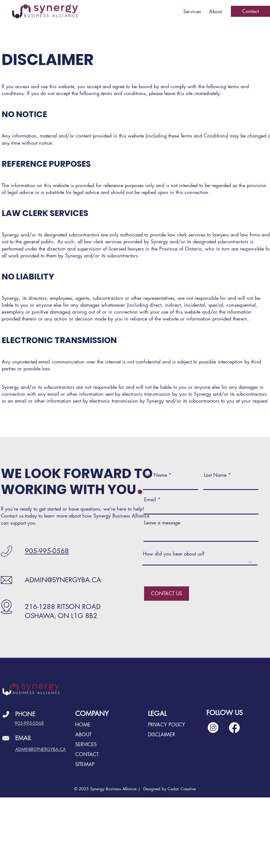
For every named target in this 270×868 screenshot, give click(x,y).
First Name (155, 475)
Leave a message (162, 522)
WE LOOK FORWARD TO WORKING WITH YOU (77, 482)
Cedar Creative (182, 789)
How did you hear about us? (174, 554)
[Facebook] (234, 728)
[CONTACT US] (167, 594)
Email (150, 499)
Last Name (215, 475)
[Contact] (250, 11)
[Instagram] (213, 728)
